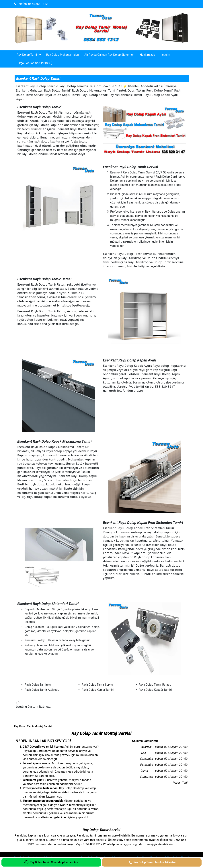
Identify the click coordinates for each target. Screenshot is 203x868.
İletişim (165, 55)
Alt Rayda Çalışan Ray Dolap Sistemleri (109, 55)
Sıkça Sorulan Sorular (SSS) (35, 63)
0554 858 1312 (38, 4)
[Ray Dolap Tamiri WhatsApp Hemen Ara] (51, 862)
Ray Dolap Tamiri (28, 55)
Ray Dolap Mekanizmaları (63, 55)
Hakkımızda (147, 55)
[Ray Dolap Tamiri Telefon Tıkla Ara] (152, 862)
